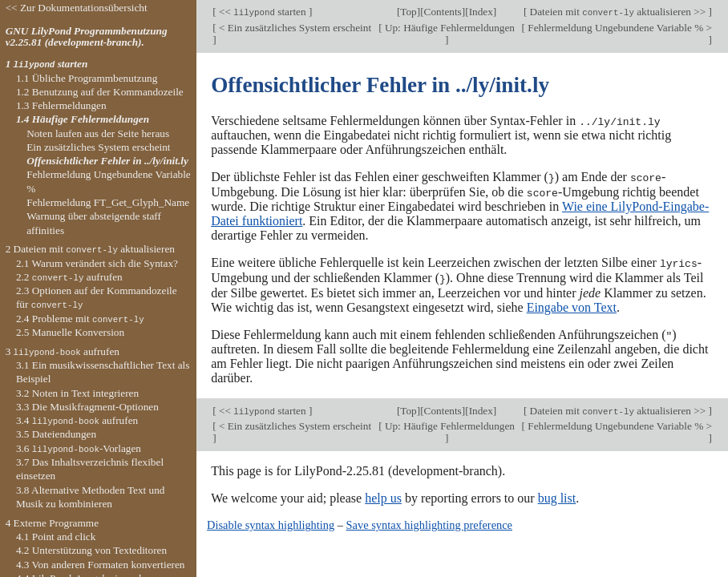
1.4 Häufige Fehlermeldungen (83, 119)
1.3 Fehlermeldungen (61, 105)
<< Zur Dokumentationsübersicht (77, 8)
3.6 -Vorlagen (79, 448)
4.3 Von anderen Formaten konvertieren (101, 565)
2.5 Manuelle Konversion (70, 332)
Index (481, 12)
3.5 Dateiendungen (56, 434)
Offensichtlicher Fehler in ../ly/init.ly (107, 161)
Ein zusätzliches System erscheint (98, 147)
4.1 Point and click (56, 537)
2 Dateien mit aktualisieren (90, 249)
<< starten (263, 12)
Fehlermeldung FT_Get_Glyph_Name (108, 202)
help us (383, 496)
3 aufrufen (63, 351)
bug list (557, 496)
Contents (443, 12)
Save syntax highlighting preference (429, 523)
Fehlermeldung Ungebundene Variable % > (619, 28)
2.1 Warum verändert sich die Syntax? (97, 263)
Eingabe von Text (572, 305)
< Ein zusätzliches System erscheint (294, 28)
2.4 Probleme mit (80, 319)
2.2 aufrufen (69, 277)
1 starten (47, 64)
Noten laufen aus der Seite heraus (98, 133)
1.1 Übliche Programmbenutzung (87, 78)
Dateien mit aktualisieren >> (617, 12)
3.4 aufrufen (77, 420)
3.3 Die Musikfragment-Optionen (87, 407)
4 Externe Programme (52, 523)
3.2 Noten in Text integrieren (77, 393)
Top (408, 12)
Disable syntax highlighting (271, 523)
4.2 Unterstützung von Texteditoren (91, 550)
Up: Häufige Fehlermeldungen (449, 28)
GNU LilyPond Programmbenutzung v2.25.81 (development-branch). (87, 37)
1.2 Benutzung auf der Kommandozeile (100, 92)
